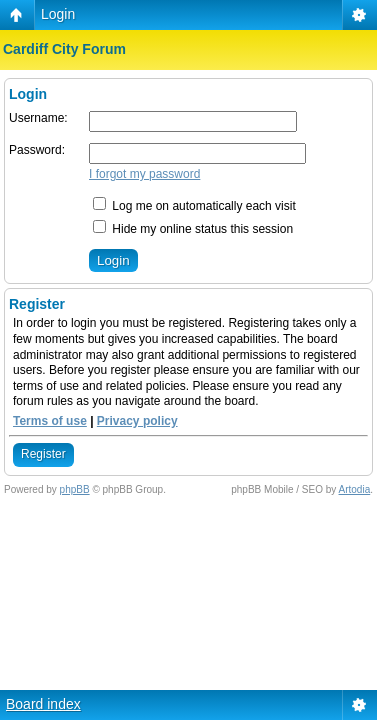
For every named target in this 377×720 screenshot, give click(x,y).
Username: (38, 118)
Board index (43, 704)
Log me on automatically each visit (194, 206)
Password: (37, 150)
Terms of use (50, 421)
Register (43, 454)
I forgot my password (144, 174)
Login (58, 14)
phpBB (75, 489)
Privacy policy (137, 421)
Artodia (355, 489)
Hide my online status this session (193, 229)
